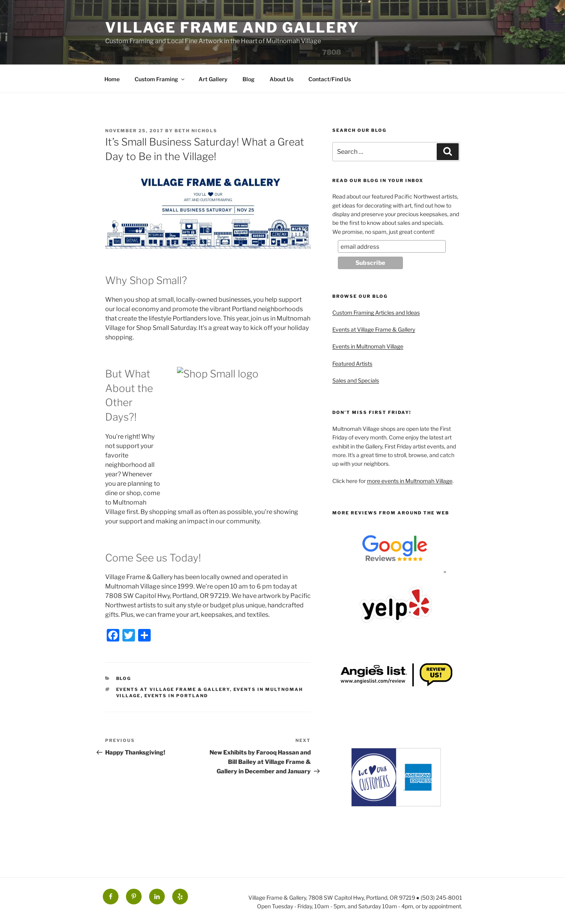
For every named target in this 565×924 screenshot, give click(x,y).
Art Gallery (213, 79)
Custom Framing (160, 79)
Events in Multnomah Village (368, 346)
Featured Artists (352, 364)
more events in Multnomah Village (410, 481)
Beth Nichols (196, 131)
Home (112, 79)
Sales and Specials (356, 380)
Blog (249, 79)
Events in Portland (176, 696)
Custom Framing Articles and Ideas (376, 313)
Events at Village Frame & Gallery (173, 689)
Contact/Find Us (330, 79)
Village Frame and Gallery (232, 27)
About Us (282, 79)
